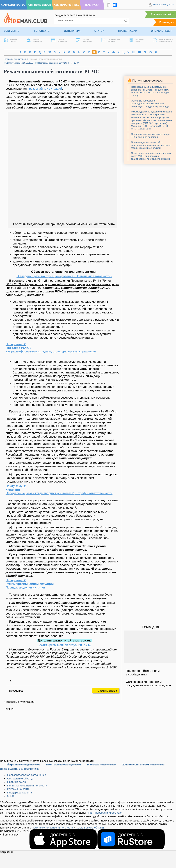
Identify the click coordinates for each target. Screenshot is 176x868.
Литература (72, 31)
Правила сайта (17, 782)
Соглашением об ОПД (90, 827)
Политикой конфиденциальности (52, 827)
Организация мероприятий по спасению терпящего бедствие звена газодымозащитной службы (151, 145)
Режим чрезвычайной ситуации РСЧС (64, 645)
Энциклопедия (162, 31)
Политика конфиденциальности (27, 785)
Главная (8, 59)
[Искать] (126, 21)
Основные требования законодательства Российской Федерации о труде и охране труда (150, 104)
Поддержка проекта (20, 792)
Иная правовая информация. (105, 813)
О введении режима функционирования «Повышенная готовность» (64, 276)
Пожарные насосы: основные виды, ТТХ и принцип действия (150, 136)
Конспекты (42, 31)
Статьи (99, 31)
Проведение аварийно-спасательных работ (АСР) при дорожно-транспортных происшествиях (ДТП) (151, 156)
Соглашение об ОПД (20, 778)
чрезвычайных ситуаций (45, 89)
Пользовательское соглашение (27, 775)
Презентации (128, 31)
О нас (11, 796)
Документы (12, 31)
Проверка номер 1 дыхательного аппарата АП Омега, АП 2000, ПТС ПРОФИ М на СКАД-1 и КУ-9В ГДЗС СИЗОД (150, 91)
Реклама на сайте (163, 14)
